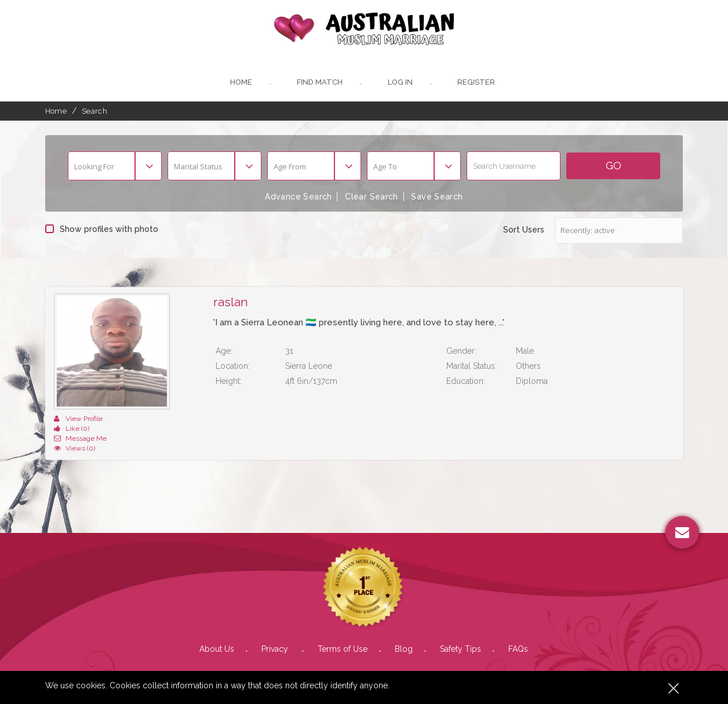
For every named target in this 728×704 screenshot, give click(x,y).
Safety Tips (461, 629)
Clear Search (372, 197)
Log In (400, 83)
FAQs (518, 629)
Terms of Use (343, 629)
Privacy (276, 629)
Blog (404, 629)
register (476, 83)
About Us (217, 629)
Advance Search (299, 197)
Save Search (437, 197)
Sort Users (524, 229)
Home (241, 83)
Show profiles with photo (102, 228)
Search (94, 111)
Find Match (320, 83)
